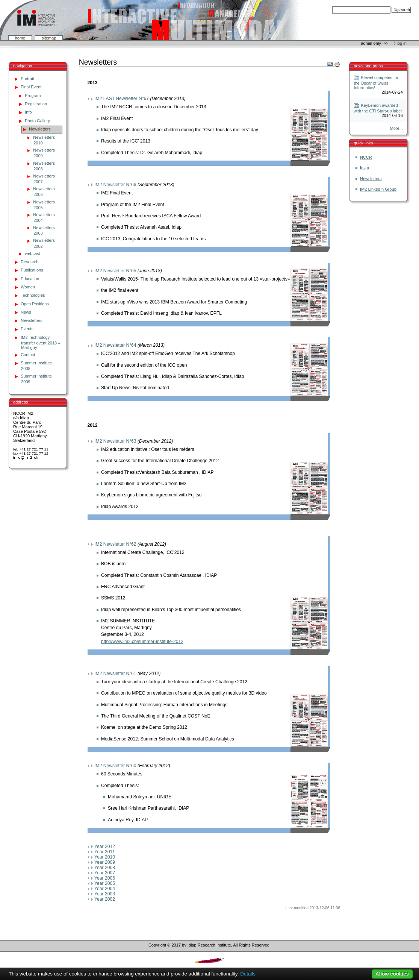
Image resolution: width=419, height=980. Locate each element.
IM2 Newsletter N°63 (115, 441)
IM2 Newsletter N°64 (115, 345)
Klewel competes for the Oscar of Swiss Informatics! (376, 83)
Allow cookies (392, 974)
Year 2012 (105, 847)
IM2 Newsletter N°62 (115, 544)
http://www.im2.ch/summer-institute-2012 (142, 642)
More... (396, 128)
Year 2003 (105, 894)
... (15, 388)
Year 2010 (105, 857)
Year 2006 (105, 878)
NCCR (366, 157)
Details (248, 974)
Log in (402, 43)
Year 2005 (105, 883)
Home (20, 38)
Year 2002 (105, 899)
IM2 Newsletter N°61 (115, 674)
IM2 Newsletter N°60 (115, 766)
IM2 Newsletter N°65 (115, 271)
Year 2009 (105, 862)
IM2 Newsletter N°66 (115, 185)
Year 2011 (105, 852)
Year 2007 (105, 873)
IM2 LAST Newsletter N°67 (122, 99)
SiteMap (49, 38)
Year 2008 (105, 868)
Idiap (365, 168)
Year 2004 (105, 889)
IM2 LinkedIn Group (378, 189)
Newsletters (371, 179)
